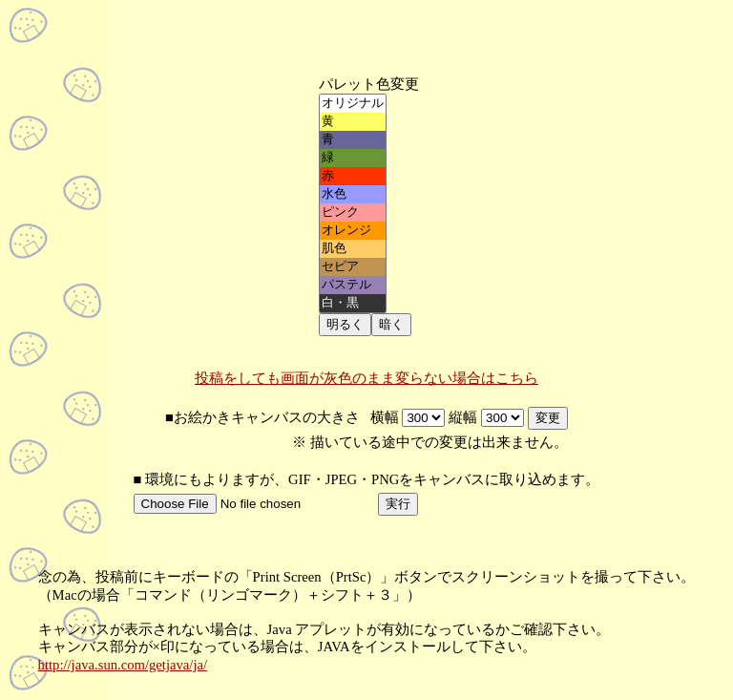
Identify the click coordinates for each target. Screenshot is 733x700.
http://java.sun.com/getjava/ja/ (123, 665)
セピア (353, 267)
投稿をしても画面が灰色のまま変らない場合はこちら (366, 378)
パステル (353, 285)
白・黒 (353, 303)
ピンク (353, 212)
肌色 (353, 249)
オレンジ (353, 231)
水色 (353, 194)
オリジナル (353, 104)
